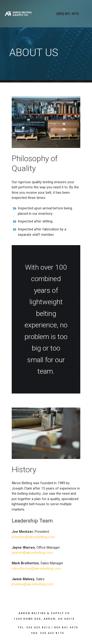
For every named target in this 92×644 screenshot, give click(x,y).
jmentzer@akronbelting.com (33, 537)
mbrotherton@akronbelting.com (36, 569)
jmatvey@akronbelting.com (33, 584)
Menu (85, 14)
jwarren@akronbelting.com (32, 553)
